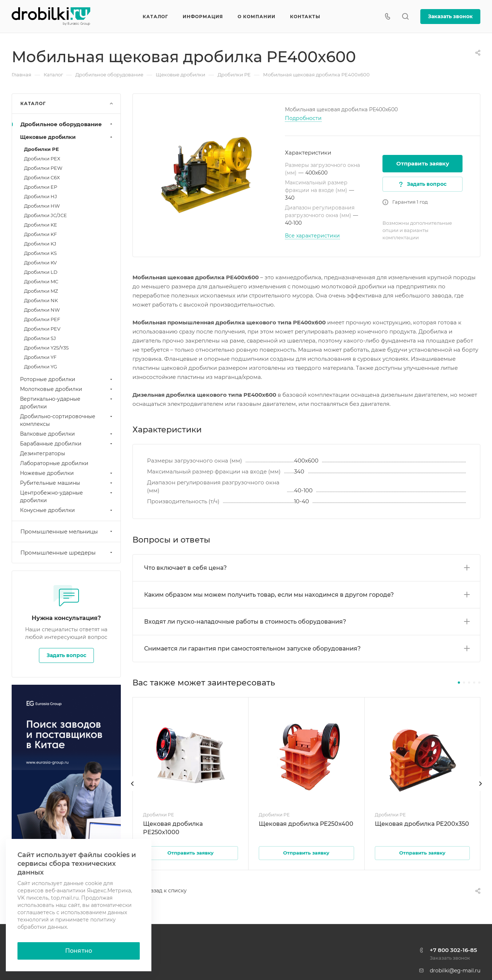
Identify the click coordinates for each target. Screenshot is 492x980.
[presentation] (132, 791)
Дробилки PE (41, 149)
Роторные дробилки (67, 379)
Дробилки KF (40, 234)
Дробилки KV (40, 263)
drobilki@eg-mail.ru (455, 971)
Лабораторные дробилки (54, 463)
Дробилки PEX (42, 159)
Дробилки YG (41, 367)
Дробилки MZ (41, 291)
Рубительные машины (67, 483)
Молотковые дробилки (67, 389)
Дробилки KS (40, 253)
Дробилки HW (42, 206)
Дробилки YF (40, 357)
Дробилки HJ (41, 196)
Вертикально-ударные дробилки (67, 403)
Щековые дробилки (67, 137)
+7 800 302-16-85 (453, 950)
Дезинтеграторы (43, 453)
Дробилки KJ (40, 244)
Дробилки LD (41, 272)
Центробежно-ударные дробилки (67, 497)
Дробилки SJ (40, 338)
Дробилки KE (41, 225)
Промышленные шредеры (67, 553)
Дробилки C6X (42, 177)
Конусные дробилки (67, 510)
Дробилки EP (41, 187)
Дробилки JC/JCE (45, 215)
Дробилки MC (41, 281)
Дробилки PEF (42, 319)
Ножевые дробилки (67, 473)
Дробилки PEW (43, 168)
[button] (459, 683)
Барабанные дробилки (67, 444)
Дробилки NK (41, 300)
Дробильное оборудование (67, 124)
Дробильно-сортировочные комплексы (67, 420)
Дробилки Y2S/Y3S (46, 348)
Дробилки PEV (42, 329)
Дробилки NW (42, 310)
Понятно (79, 951)
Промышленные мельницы (67, 531)
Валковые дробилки (67, 434)
